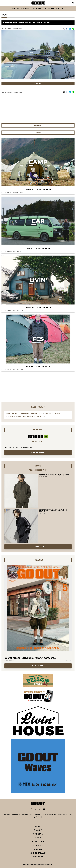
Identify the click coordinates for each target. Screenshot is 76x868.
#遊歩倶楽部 (25, 414)
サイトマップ (38, 817)
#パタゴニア (41, 416)
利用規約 (38, 814)
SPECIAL (38, 834)
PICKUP (38, 830)
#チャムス (15, 414)
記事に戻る (38, 83)
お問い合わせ (16, 814)
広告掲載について (27, 814)
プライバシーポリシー (49, 814)
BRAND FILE (38, 842)
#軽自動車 (34, 414)
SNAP (38, 838)
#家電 (8, 414)
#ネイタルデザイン (29, 416)
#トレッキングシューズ (14, 416)
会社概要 (7, 814)
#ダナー (57, 414)
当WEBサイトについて (65, 814)
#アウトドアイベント (46, 414)
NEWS (38, 826)
